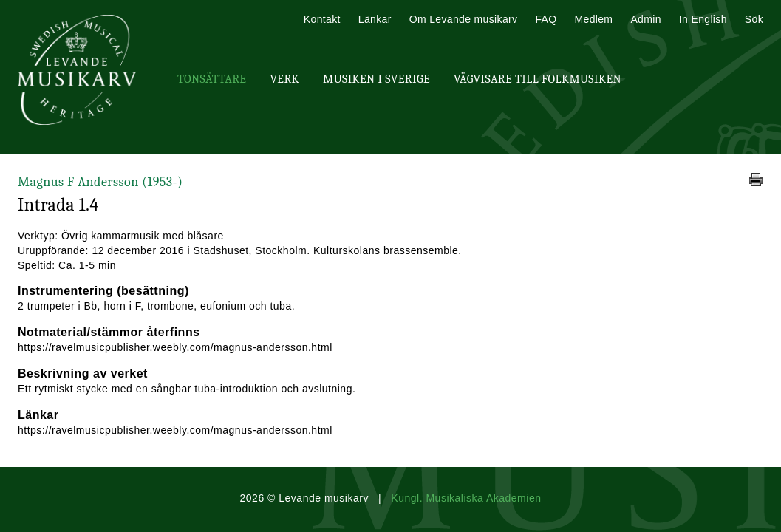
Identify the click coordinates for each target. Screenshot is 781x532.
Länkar (375, 19)
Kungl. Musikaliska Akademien (466, 498)
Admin (645, 19)
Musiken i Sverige (376, 79)
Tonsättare (212, 79)
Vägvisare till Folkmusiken (538, 79)
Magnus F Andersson (100, 182)
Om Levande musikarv (464, 19)
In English (703, 19)
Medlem (593, 19)
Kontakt (322, 19)
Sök (754, 19)
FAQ (546, 19)
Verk (284, 79)
